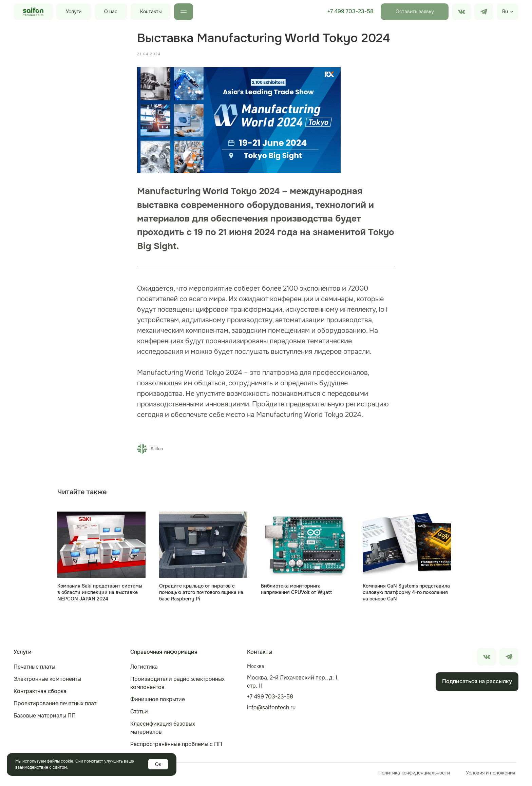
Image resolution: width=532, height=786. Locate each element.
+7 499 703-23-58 (350, 11)
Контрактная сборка (40, 694)
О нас (111, 12)
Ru (505, 12)
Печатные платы (34, 670)
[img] (484, 12)
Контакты (151, 12)
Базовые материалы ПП (45, 719)
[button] (415, 12)
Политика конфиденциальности (414, 776)
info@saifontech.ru (271, 711)
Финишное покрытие (158, 702)
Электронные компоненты (47, 682)
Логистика (144, 670)
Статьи (139, 715)
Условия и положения (490, 776)
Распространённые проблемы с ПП (176, 747)
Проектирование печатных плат (55, 706)
